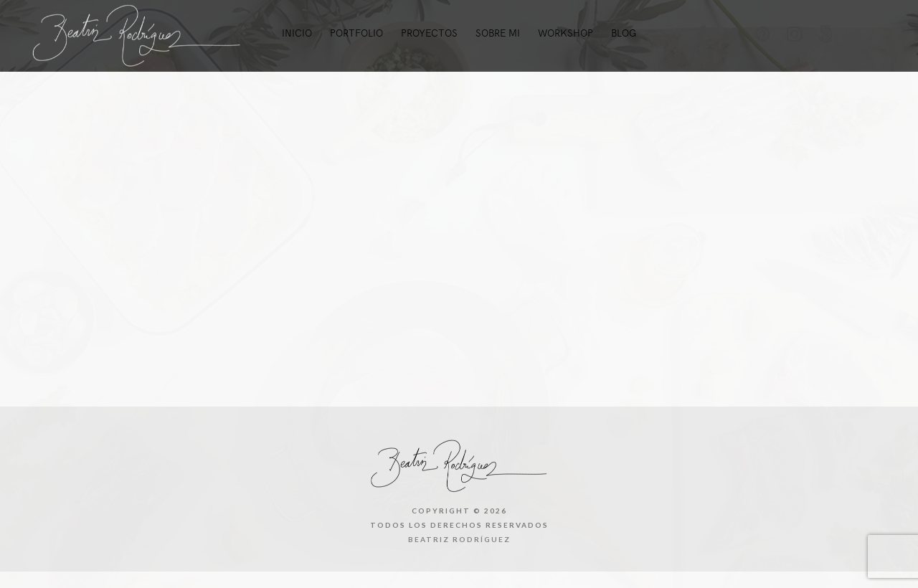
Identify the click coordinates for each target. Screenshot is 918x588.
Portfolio (356, 33)
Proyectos (429, 33)
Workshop (566, 33)
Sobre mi (498, 33)
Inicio (297, 33)
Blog (624, 33)
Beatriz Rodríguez (459, 539)
